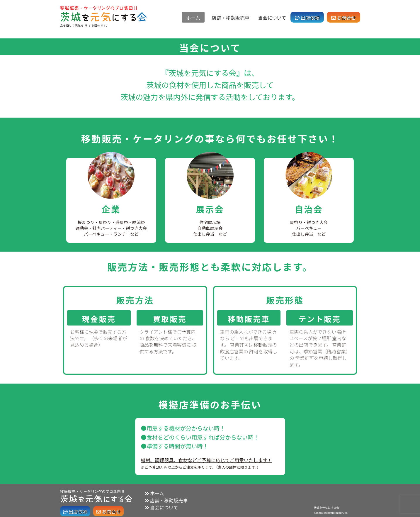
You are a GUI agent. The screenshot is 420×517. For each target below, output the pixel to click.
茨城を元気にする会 (327, 508)
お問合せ (344, 18)
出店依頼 (307, 18)
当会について (272, 18)
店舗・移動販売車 (231, 18)
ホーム (193, 18)
